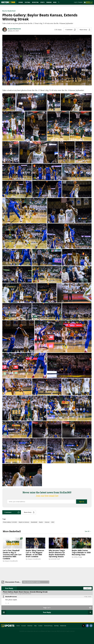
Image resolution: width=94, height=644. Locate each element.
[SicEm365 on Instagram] (91, 626)
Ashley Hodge (78, 557)
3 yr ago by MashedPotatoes (24, 594)
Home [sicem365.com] (18, 626)
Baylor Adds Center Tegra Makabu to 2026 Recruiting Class (81, 553)
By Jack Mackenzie (14, 29)
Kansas (47, 522)
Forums (21, 2)
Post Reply (9, 588)
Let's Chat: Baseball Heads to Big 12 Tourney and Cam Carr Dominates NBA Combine (12, 555)
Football (28, 2)
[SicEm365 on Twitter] (84, 626)
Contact (40, 626)
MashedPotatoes (11, 597)
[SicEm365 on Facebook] (87, 626)
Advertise (30, 626)
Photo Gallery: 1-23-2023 (10, 522)
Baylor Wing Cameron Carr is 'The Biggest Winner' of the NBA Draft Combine (35, 553)
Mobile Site (63, 626)
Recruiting (35, 2)
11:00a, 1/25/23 (88, 597)
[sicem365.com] (8, 2)
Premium (49, 2)
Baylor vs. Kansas (24, 522)
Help (35, 626)
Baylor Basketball (9, 11)
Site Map (56, 626)
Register (81, 2)
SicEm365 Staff (55, 559)
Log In (76, 2)
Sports (42, 2)
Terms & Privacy (48, 626)
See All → (88, 531)
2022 (53, 522)
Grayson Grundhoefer (11, 561)
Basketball (34, 522)
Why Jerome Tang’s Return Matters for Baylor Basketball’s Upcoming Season (57, 553)
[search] (59, 2)
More (55, 2)
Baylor (41, 522)
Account (24, 626)
